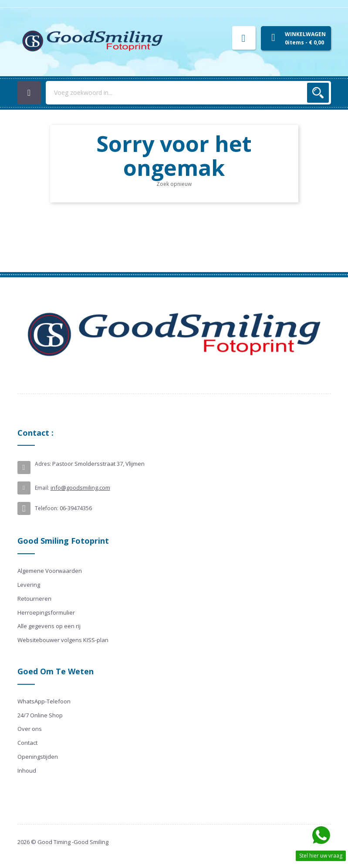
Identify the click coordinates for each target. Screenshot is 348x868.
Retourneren (34, 599)
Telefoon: (47, 508)
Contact (27, 743)
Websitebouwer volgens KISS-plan (63, 640)
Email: (42, 488)
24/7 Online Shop (40, 715)
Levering (29, 585)
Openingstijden (38, 757)
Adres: (43, 464)
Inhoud (27, 770)
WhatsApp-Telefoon (44, 701)
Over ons (30, 729)
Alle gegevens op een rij (49, 626)
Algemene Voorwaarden (50, 571)
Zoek (318, 93)
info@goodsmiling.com (80, 488)
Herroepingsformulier (46, 612)
